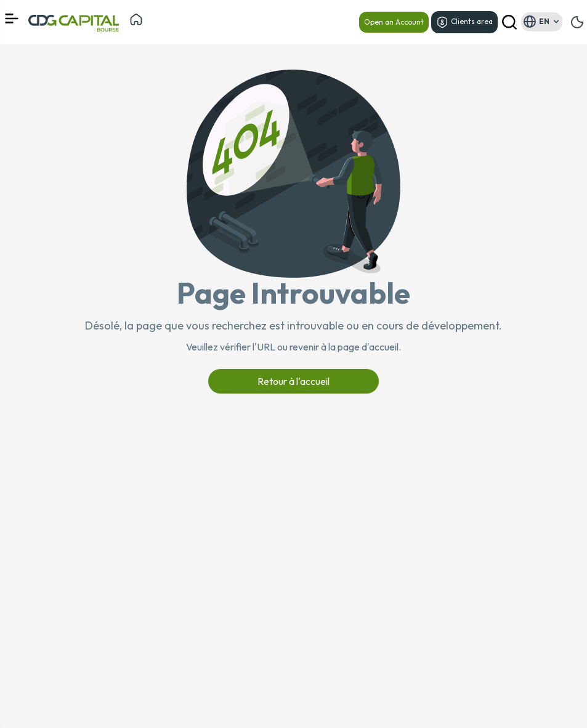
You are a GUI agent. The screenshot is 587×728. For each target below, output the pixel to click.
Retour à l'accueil (293, 381)
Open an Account (394, 22)
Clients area (464, 22)
